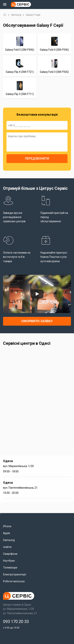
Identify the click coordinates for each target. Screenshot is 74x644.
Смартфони (10, 554)
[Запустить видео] (37, 294)
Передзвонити (37, 159)
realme (7, 547)
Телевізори (10, 568)
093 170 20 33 (16, 622)
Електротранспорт (15, 574)
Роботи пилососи (14, 581)
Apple (7, 533)
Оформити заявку (37, 321)
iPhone (7, 526)
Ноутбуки (9, 561)
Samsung (16, 15)
